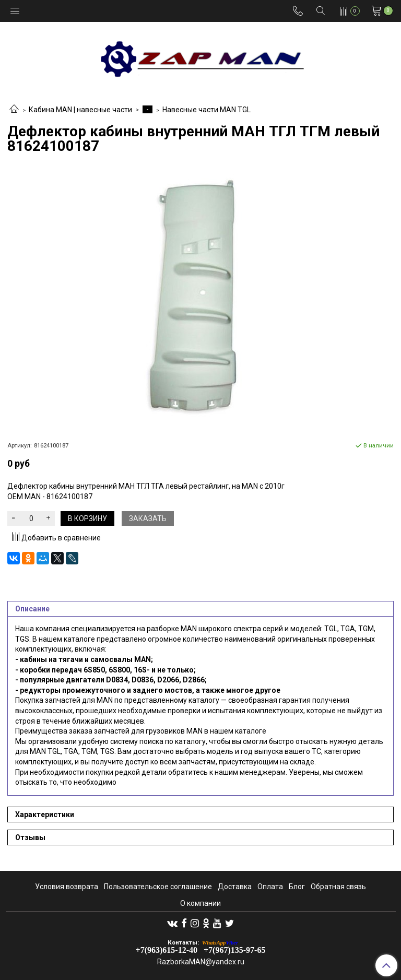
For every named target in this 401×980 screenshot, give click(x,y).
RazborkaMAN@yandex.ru (201, 962)
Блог (297, 887)
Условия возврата (67, 887)
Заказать (148, 518)
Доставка (235, 887)
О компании (200, 903)
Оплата (270, 887)
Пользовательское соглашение (158, 887)
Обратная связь (338, 887)
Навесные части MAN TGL (207, 110)
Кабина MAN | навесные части (80, 110)
